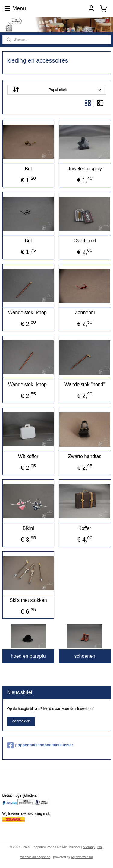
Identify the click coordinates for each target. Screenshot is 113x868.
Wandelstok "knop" (28, 313)
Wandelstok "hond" (85, 384)
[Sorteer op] (57, 90)
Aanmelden (21, 721)
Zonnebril (85, 313)
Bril (28, 169)
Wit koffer (28, 456)
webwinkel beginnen (35, 857)
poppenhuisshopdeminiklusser (40, 745)
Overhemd (85, 241)
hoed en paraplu (28, 656)
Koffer (85, 528)
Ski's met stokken (28, 600)
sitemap (89, 847)
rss (100, 847)
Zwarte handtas (85, 456)
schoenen (85, 656)
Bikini (28, 528)
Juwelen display (85, 169)
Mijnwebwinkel (82, 857)
